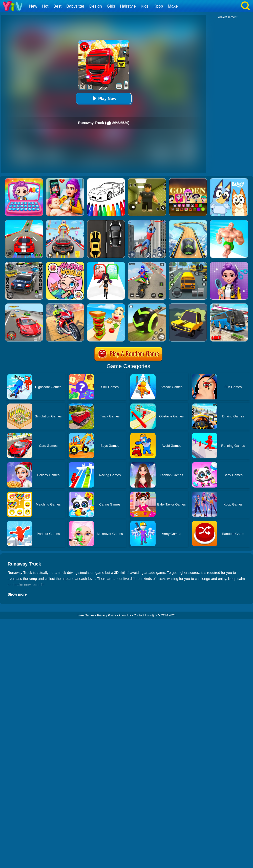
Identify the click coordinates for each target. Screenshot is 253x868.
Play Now (104, 98)
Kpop (158, 6)
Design (96, 6)
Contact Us (141, 615)
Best (57, 6)
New (33, 6)
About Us (125, 615)
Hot (45, 6)
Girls (111, 6)
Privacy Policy (107, 615)
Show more (17, 594)
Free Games (86, 615)
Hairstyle (128, 6)
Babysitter (75, 6)
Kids (145, 6)
